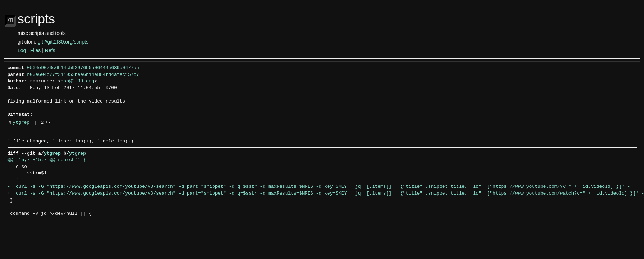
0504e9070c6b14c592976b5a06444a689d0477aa (83, 68)
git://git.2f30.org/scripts (63, 42)
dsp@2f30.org (78, 81)
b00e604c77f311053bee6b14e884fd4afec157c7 (83, 75)
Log (22, 50)
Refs (50, 50)
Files (36, 50)
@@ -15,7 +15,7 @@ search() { (47, 160)
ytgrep (21, 123)
